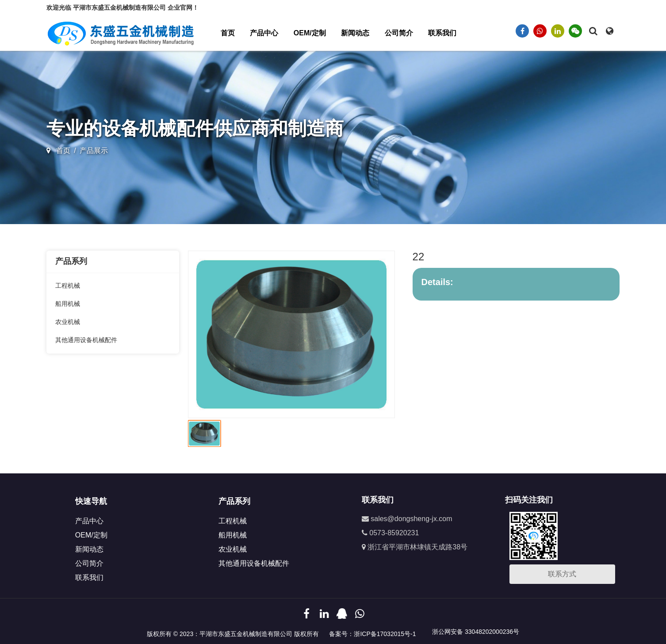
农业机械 (68, 322)
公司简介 (399, 33)
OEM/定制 (310, 33)
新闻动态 (355, 33)
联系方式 (562, 574)
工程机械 (68, 286)
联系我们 (442, 33)
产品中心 (264, 33)
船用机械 (68, 304)
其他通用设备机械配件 (86, 340)
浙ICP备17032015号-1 (385, 634)
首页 (228, 33)
